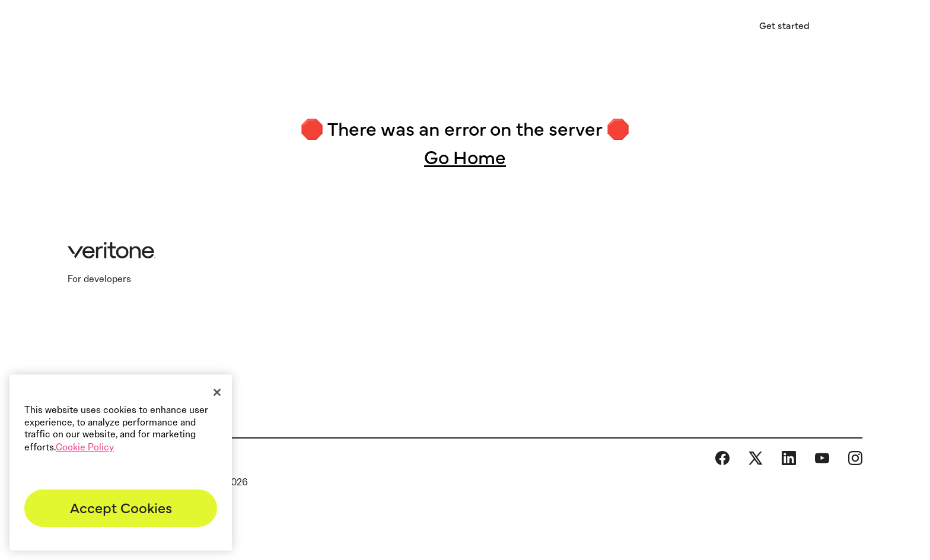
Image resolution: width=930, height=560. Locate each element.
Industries (283, 27)
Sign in (707, 25)
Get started (784, 25)
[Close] (217, 392)
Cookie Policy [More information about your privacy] (85, 447)
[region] (121, 463)
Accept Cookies (121, 507)
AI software (387, 27)
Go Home (465, 156)
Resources (492, 27)
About (584, 27)
